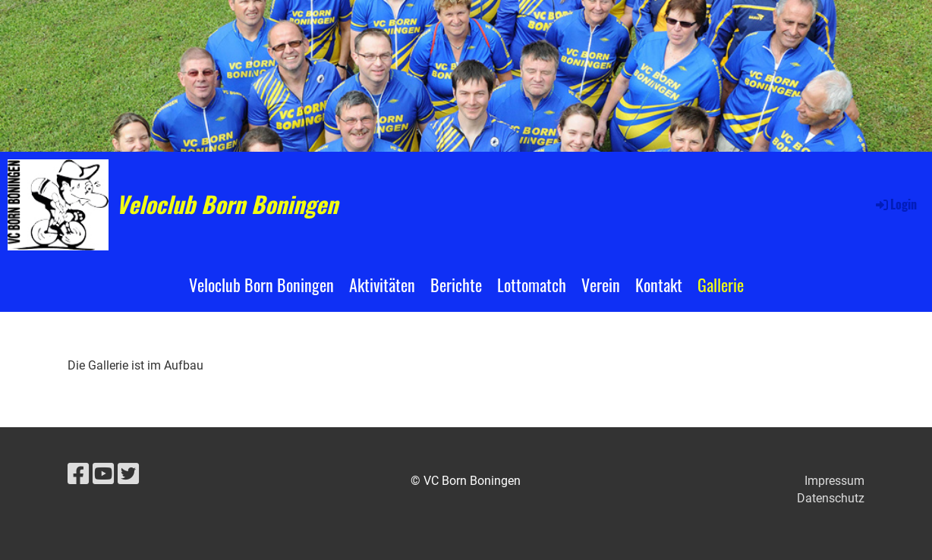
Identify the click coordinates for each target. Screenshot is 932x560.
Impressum (834, 481)
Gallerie (721, 285)
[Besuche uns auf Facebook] (78, 474)
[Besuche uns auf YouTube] (103, 474)
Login (895, 204)
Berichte (456, 285)
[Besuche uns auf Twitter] (128, 474)
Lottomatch (532, 285)
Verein (601, 285)
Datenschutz (831, 498)
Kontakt (659, 285)
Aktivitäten (382, 285)
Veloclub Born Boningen (227, 204)
